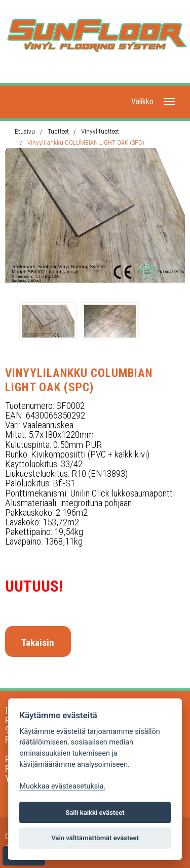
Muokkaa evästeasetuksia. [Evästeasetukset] (62, 786)
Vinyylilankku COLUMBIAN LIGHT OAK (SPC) (86, 142)
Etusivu (25, 131)
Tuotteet (58, 131)
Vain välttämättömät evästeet (95, 838)
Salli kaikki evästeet (95, 813)
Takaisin (38, 643)
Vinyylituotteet (100, 131)
